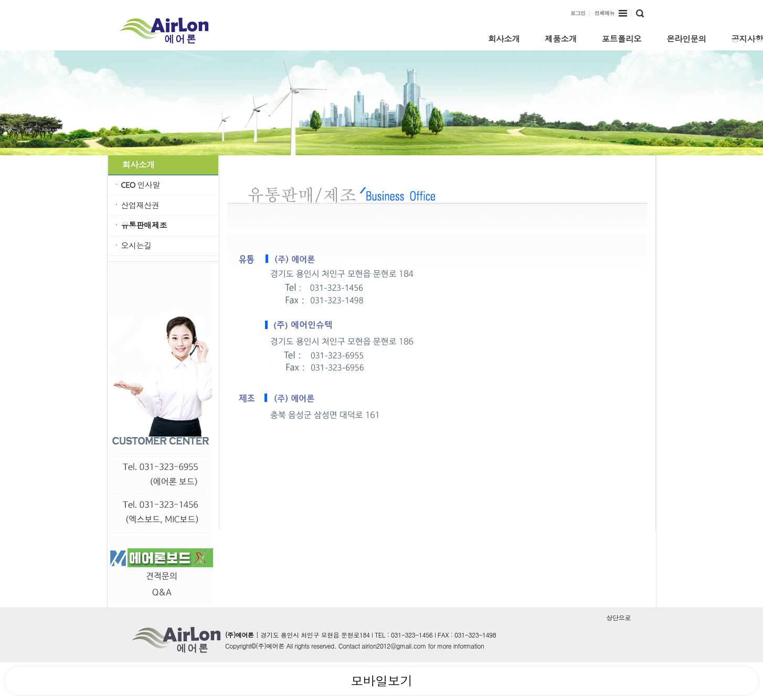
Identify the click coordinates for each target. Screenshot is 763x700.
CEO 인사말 (141, 185)
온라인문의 (686, 38)
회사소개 (504, 38)
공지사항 (747, 38)
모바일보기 (382, 681)
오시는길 (136, 246)
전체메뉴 (611, 14)
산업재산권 (140, 206)
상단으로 (619, 618)
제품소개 (560, 38)
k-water (172, 30)
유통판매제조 (144, 226)
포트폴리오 (622, 38)
